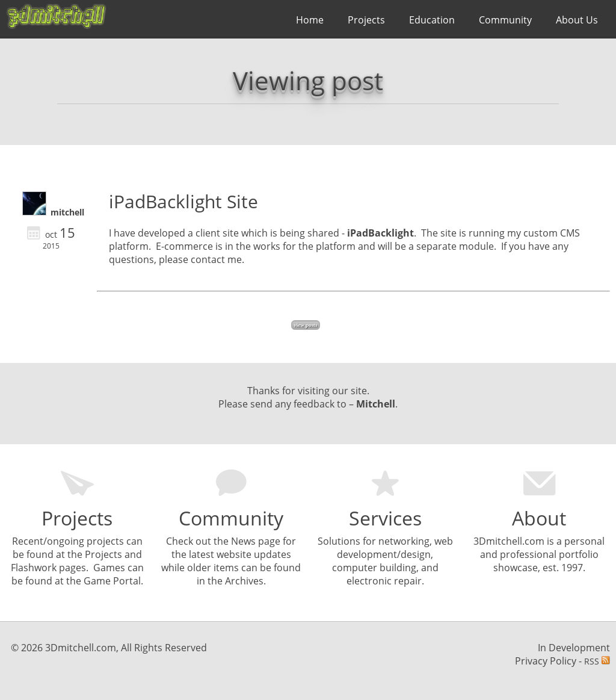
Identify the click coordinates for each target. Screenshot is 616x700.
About (539, 518)
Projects (366, 20)
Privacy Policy (546, 661)
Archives (244, 581)
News (243, 541)
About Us (577, 20)
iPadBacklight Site (183, 201)
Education (432, 20)
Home (310, 20)
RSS (597, 661)
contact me (216, 259)
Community (505, 20)
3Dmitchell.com (509, 541)
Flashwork (34, 568)
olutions (342, 541)
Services (385, 518)
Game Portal (112, 581)
